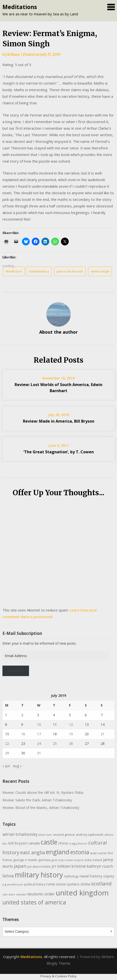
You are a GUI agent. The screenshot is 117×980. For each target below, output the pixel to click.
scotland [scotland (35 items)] (101, 883)
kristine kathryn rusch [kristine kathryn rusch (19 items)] (92, 866)
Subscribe (16, 671)
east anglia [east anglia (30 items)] (33, 852)
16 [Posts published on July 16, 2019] (23, 734)
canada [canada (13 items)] (34, 843)
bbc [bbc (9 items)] (5, 843)
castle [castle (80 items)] (49, 842)
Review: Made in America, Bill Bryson (59, 421)
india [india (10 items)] (88, 860)
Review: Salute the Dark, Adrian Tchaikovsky (37, 800)
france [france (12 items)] (7, 860)
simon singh (100, 271)
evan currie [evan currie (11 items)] (98, 853)
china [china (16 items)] (63, 843)
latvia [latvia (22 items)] (8, 876)
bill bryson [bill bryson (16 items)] (18, 843)
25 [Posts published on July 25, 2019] (55, 743)
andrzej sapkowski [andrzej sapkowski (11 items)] (90, 834)
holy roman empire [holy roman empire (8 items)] (71, 860)
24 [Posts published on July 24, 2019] (39, 743)
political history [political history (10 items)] (35, 884)
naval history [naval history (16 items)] (91, 876)
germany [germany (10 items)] (45, 860)
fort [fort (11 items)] (110, 853)
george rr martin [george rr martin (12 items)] (25, 860)
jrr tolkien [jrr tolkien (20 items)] (61, 866)
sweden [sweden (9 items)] (21, 894)
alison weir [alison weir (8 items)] (45, 835)
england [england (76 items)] (58, 852)
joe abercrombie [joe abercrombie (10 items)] (39, 867)
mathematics (39, 271)
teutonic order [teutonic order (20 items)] (41, 894)
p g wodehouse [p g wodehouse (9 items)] (13, 884)
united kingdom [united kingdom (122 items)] (82, 893)
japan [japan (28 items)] (20, 866)
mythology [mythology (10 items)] (71, 876)
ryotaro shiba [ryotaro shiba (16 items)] (78, 884)
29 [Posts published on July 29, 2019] (7, 753)
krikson (14, 54)
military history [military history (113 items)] (39, 875)
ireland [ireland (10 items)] (97, 860)
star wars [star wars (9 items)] (9, 894)
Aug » (17, 766)
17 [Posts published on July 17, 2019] (39, 734)
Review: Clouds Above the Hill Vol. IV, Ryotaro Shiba (43, 792)
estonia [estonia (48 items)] (80, 852)
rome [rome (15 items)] (51, 884)
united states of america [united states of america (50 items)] (34, 902)
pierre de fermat (70, 271)
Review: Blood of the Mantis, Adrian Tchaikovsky (41, 808)
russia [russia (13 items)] (61, 884)
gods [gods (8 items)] (54, 860)
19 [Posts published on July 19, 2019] (71, 734)
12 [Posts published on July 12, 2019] (71, 724)
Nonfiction (14, 271)
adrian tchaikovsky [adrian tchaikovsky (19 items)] (20, 834)
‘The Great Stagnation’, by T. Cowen (59, 452)
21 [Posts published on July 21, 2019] (103, 734)
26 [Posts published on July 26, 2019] (71, 743)
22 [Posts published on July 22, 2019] (7, 743)
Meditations (20, 7)
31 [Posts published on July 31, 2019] (39, 753)
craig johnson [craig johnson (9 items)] (78, 843)
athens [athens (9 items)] (109, 835)
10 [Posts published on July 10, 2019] (39, 724)
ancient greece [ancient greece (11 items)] (64, 834)
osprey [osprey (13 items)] (109, 876)
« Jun (6, 766)
